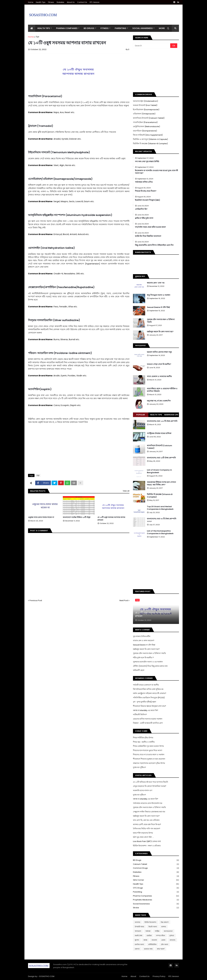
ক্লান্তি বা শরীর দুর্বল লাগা (144, 218)
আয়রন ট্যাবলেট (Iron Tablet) (145, 105)
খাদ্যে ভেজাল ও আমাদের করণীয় (159, 376)
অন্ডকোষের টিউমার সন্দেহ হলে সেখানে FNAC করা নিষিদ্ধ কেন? (161, 483)
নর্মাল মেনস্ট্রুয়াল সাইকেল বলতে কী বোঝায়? (150, 693)
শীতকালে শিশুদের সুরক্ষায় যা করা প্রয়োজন (149, 759)
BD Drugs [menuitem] (89, 28)
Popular (141, 415)
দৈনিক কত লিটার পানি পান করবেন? (147, 829)
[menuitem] (32, 28)
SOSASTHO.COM (47, 976)
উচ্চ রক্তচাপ (165, 922)
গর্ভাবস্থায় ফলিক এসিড (144, 182)
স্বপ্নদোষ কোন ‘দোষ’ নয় (156, 283)
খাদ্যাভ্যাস (138, 931)
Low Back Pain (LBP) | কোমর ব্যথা (147, 841)
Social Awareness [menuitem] (143, 28)
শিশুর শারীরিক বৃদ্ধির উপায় (143, 738)
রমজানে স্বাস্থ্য (148, 949)
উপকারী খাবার (139, 927)
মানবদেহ (172, 940)
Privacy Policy (159, 976)
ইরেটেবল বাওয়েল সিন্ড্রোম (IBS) (147, 200)
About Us (71, 2)
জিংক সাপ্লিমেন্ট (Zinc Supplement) (148, 135)
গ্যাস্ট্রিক (157, 931)
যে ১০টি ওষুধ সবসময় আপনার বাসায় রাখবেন (111, 519)
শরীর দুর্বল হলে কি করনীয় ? (143, 658)
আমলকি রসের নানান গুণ (143, 790)
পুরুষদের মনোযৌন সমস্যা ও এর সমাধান (148, 662)
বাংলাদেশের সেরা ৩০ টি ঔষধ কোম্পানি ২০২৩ (162, 520)
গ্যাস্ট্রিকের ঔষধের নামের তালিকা (159, 433)
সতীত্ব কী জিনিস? (140, 715)
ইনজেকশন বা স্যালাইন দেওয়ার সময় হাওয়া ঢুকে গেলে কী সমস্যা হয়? (156, 172)
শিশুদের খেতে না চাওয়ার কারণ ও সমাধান (149, 755)
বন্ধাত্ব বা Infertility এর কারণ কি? (146, 710)
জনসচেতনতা (168, 931)
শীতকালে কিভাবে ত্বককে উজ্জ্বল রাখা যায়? (149, 706)
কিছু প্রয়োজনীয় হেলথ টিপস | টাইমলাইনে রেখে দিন (154, 245)
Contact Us (82, 2)
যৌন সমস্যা (165, 944)
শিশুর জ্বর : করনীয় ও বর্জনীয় (144, 742)
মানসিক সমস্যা (139, 944)
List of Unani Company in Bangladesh (159, 471)
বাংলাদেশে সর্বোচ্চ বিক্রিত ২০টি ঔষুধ (77, 517)
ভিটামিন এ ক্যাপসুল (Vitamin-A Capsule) (150, 139)
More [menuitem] (162, 28)
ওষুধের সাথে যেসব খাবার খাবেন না (41, 517)
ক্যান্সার (164, 927)
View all (126, 491)
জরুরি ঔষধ (139, 936)
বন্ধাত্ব (145, 940)
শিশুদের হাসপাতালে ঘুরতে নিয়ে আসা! (148, 750)
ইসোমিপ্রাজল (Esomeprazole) (146, 110)
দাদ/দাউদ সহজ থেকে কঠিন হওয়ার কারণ (150, 227)
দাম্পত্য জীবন (161, 936)
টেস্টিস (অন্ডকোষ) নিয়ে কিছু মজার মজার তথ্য (150, 666)
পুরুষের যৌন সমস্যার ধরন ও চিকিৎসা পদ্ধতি (161, 321)
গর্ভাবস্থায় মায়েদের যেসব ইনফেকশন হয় (148, 803)
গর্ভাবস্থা (148, 931)
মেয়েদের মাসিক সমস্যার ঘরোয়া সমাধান (148, 719)
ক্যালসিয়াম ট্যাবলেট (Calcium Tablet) (149, 118)
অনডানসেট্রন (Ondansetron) (145, 101)
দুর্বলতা (172, 936)
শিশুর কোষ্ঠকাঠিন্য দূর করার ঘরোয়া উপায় (148, 746)
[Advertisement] (127, 12)
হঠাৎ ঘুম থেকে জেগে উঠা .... (143, 837)
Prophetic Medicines (156, 900)
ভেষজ (163, 940)
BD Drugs (156, 860)
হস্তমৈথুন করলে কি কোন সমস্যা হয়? (160, 332)
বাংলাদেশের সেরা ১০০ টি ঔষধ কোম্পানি (162, 421)
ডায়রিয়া (149, 936)
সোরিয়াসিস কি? (141, 209)
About (133, 976)
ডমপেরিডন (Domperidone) (145, 131)
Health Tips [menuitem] (44, 28)
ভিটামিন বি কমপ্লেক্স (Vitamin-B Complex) (150, 144)
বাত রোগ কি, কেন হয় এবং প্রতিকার (146, 820)
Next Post (124, 600)
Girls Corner (156, 880)
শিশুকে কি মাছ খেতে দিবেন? (146, 191)
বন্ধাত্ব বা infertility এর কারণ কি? (146, 799)
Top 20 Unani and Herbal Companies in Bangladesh (160, 508)
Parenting (156, 892)
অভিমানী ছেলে (139, 670)
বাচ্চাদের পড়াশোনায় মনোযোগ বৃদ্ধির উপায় (149, 763)
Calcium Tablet (156, 864)
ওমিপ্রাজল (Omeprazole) (144, 114)
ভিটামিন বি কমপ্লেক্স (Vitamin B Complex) (160, 496)
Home (31, 2)
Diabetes (60, 2)
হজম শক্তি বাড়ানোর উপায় (143, 833)
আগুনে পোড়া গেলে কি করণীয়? (159, 364)
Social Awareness (156, 904)
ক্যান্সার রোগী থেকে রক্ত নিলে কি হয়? (147, 824)
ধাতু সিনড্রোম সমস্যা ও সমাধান (159, 295)
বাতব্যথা (154, 940)
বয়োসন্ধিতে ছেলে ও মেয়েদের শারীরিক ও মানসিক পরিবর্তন (162, 390)
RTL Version (95, 2)
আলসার (137, 922)
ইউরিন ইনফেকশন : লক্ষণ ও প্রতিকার (147, 846)
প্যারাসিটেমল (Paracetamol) (145, 122)
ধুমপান (137, 940)
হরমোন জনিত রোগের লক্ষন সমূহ (159, 352)
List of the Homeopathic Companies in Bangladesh (160, 532)
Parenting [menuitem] (120, 28)
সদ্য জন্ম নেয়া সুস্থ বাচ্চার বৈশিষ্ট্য (147, 162)
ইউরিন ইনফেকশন (150, 922)
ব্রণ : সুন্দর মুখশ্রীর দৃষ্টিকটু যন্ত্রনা (145, 702)
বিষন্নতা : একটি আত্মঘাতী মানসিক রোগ (148, 723)
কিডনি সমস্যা (153, 927)
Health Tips (41, 2)
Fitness (51, 2)
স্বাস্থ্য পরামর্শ (161, 949)
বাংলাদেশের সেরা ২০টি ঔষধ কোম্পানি (161, 458)
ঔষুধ (37, 37)
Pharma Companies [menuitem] (67, 28)
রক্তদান (137, 949)
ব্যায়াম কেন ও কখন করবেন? (144, 640)
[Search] (152, 46)
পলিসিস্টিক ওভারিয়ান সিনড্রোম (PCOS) (149, 698)
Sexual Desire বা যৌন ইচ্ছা (158, 307)
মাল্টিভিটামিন (152, 944)
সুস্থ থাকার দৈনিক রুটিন (142, 636)
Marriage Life (171, 415)
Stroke (156, 908)
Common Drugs (156, 868)
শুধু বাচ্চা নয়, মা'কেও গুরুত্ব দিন (159, 401)
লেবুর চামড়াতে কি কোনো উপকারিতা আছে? (150, 786)
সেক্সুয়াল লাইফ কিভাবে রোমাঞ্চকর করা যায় (149, 812)
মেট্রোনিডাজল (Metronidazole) (146, 126)
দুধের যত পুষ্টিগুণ (139, 767)
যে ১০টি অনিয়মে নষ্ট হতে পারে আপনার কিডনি (151, 782)
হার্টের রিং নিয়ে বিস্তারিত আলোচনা (148, 236)
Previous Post (36, 600)
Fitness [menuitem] (105, 28)
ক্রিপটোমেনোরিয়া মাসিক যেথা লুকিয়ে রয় (148, 689)
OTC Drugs (156, 888)
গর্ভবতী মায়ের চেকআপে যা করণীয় (146, 685)
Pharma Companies (156, 896)
